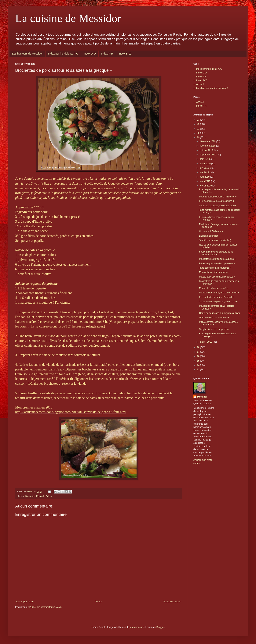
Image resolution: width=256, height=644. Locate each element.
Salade (49, 496)
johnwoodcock (137, 627)
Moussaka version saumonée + (215, 272)
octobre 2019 (207, 150)
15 (199, 361)
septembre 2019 (208, 155)
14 (199, 365)
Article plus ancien (172, 602)
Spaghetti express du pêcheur (214, 329)
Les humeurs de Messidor (27, 54)
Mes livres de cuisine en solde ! (212, 88)
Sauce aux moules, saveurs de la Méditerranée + (216, 253)
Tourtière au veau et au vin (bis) (215, 240)
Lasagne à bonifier (208, 236)
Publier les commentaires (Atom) (46, 607)
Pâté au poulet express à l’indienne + (218, 197)
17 (199, 352)
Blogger (160, 627)
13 (199, 370)
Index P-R (107, 54)
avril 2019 (205, 177)
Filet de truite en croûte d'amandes (217, 297)
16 (199, 356)
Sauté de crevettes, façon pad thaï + (217, 206)
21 (199, 129)
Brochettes (30, 496)
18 (199, 347)
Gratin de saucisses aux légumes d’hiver (219, 313)
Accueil (99, 602)
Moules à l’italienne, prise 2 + (214, 288)
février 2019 (206, 186)
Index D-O (90, 54)
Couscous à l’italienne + (211, 231)
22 (199, 124)
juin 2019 (205, 168)
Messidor (202, 397)
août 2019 (205, 159)
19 (199, 137)
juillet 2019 (205, 164)
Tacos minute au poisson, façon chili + (218, 302)
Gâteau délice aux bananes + (214, 318)
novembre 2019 (208, 146)
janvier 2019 (206, 342)
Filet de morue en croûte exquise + (217, 201)
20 (199, 133)
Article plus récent (25, 602)
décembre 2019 (208, 141)
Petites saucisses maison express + (217, 277)
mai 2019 (205, 172)
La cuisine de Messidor (68, 18)
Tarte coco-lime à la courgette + (215, 268)
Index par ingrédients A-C (63, 54)
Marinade (40, 496)
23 (199, 120)
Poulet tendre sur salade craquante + (218, 259)
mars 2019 (205, 181)
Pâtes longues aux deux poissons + (217, 264)
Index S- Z (125, 54)
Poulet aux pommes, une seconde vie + (219, 293)
